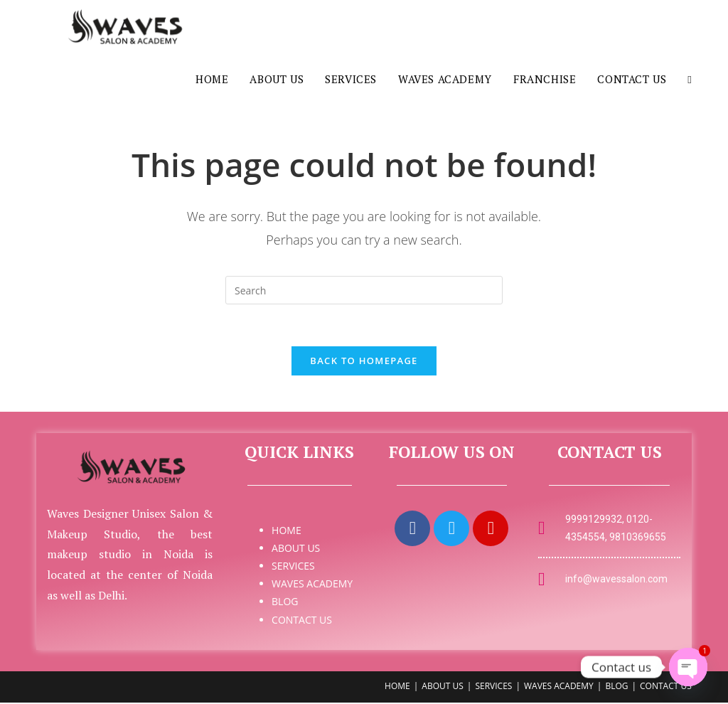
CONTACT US (302, 621)
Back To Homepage (364, 362)
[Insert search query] (364, 290)
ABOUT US (296, 549)
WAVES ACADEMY (312, 586)
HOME (287, 532)
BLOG (285, 603)
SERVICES (293, 568)
